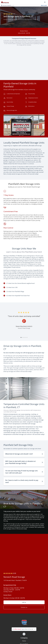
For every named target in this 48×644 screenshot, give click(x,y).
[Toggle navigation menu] (45, 2)
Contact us (24, 607)
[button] (15, 134)
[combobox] (24, 629)
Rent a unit (44, 5)
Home (24, 641)
